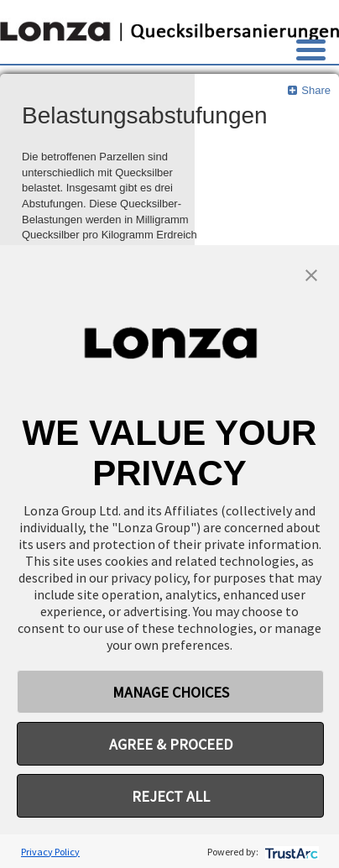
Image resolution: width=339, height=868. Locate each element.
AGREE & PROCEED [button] (171, 744)
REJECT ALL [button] (171, 796)
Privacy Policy (50, 852)
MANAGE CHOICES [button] (171, 692)
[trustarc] (290, 852)
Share (309, 90)
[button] (311, 274)
